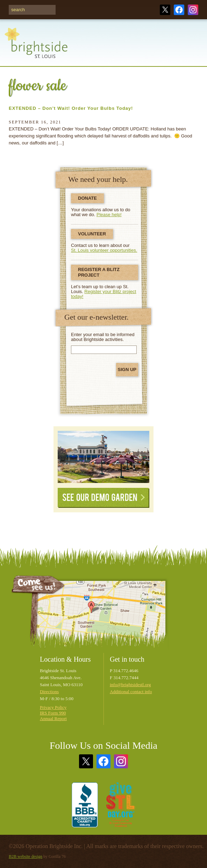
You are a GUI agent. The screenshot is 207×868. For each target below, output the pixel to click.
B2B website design (26, 856)
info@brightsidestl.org (130, 685)
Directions (49, 692)
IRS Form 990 (53, 713)
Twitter (165, 10)
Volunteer (92, 234)
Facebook (179, 10)
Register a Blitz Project (99, 272)
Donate (87, 198)
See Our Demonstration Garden (103, 457)
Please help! (109, 215)
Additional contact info (131, 692)
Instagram (193, 10)
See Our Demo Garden (103, 498)
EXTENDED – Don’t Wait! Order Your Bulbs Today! (71, 108)
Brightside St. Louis (36, 47)
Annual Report (53, 718)
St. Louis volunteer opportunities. (104, 250)
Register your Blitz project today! (103, 294)
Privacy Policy (53, 707)
